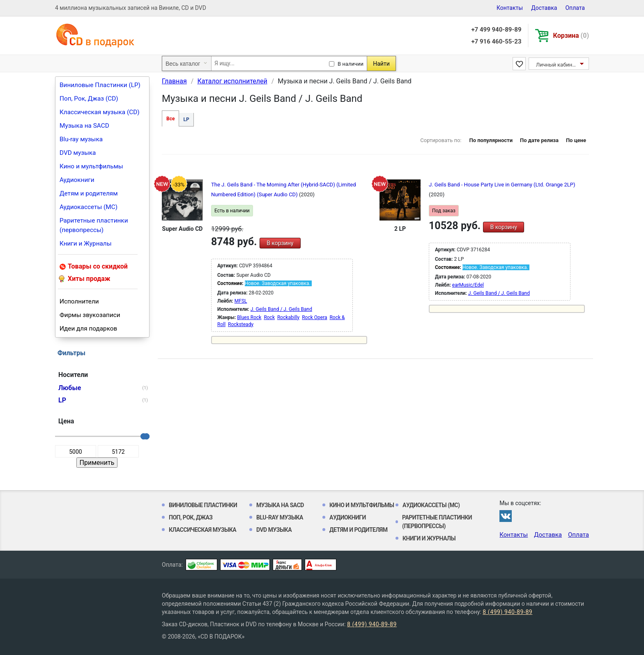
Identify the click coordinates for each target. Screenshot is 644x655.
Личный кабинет (557, 65)
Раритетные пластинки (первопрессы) (94, 225)
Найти (381, 64)
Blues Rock (249, 317)
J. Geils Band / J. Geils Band (281, 309)
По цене (576, 140)
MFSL (241, 301)
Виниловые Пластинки (203, 505)
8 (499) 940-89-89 (507, 612)
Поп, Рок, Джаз (191, 517)
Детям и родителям (89, 193)
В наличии (351, 64)
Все (170, 119)
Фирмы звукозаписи (90, 315)
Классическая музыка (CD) (100, 112)
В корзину (280, 243)
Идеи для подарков (88, 329)
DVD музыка (78, 153)
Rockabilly (288, 317)
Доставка (544, 8)
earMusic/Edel (468, 285)
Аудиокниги (77, 180)
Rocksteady (241, 324)
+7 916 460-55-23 (496, 41)
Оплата (575, 8)
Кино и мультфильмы (91, 166)
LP (186, 120)
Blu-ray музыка (81, 139)
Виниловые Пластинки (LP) (100, 85)
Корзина (571, 36)
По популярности (491, 140)
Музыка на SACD (84, 126)
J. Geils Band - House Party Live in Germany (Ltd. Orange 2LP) (502, 185)
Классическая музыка (202, 530)
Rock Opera (314, 317)
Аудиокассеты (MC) (89, 207)
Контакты (510, 8)
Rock (269, 317)
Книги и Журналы (86, 244)
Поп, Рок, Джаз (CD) (89, 99)
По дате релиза (539, 140)
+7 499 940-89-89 (496, 30)
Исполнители (79, 301)
